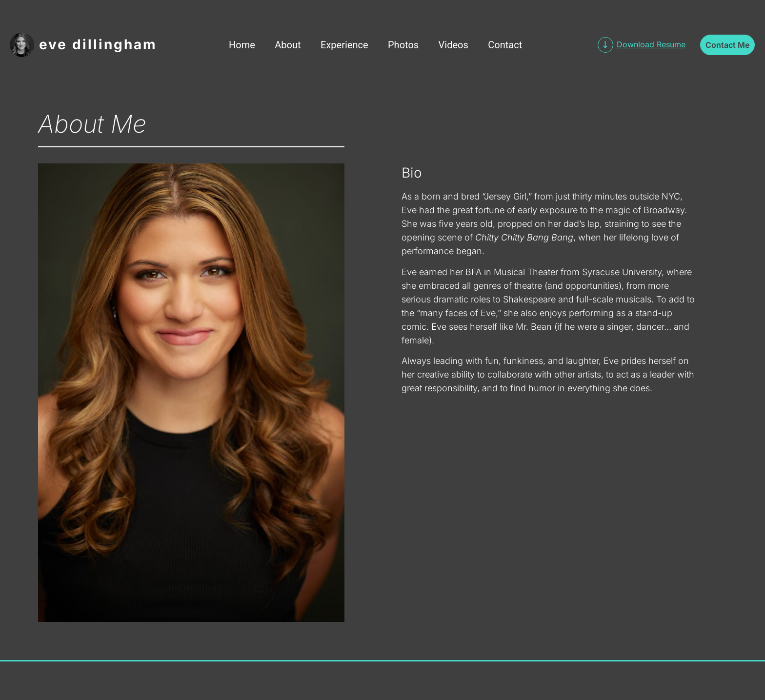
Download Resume (651, 44)
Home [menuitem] (242, 45)
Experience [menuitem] (344, 45)
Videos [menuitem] (453, 45)
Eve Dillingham (98, 44)
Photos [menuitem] (403, 45)
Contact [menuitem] (505, 45)
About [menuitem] (288, 45)
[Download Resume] (605, 45)
